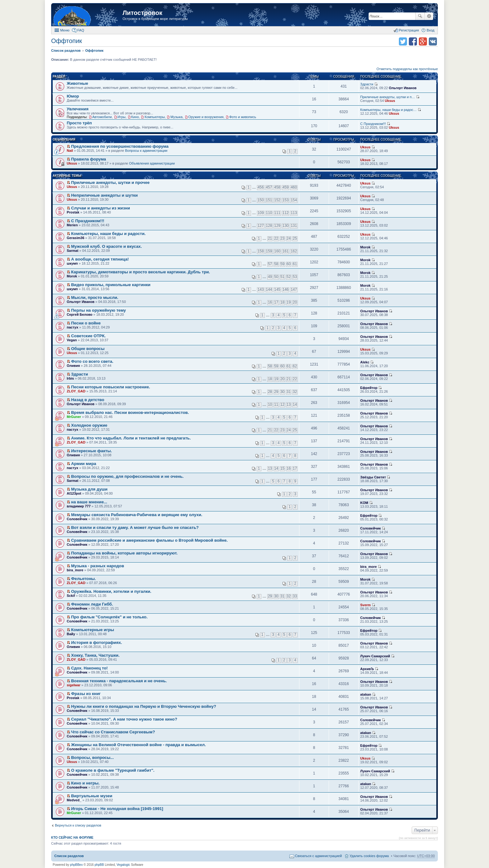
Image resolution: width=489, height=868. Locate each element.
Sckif (71, 596)
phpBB (99, 865)
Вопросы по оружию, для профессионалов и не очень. (127, 476)
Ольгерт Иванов (403, 88)
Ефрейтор (369, 388)
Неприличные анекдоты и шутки (104, 195)
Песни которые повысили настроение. (111, 387)
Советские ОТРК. (88, 336)
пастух (73, 327)
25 (295, 238)
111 (277, 213)
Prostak (73, 212)
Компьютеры (155, 117)
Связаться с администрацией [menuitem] (318, 856)
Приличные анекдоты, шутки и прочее (110, 182)
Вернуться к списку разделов (78, 825)
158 (261, 251)
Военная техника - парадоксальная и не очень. (119, 681)
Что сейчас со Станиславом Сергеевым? (113, 732)
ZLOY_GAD (76, 391)
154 (294, 200)
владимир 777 (79, 506)
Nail (70, 151)
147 (294, 290)
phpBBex (77, 865)
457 (269, 187)
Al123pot (74, 493)
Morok (365, 247)
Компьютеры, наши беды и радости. (108, 234)
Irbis (70, 378)
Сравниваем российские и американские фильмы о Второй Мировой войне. (149, 540)
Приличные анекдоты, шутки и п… (388, 97)
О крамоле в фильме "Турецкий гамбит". (113, 770)
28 (270, 392)
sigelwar (74, 685)
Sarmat (73, 251)
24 (289, 238)
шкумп (72, 263)
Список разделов (69, 856)
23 (282, 238)
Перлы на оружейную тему (99, 310)
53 (295, 277)
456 (261, 187)
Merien (72, 225)
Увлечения (78, 109)
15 (282, 468)
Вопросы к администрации (146, 151)
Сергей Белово (80, 314)
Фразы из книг (86, 694)
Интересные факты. (92, 451)
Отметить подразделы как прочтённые (407, 69)
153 (286, 200)
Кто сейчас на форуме (72, 837)
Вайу (71, 634)
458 (277, 187)
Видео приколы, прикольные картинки (111, 285)
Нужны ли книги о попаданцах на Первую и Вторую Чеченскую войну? (144, 706)
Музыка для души (89, 489)
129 (277, 226)
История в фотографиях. (97, 643)
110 (269, 213)
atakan (366, 694)
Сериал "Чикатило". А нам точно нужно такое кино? (124, 719)
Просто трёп (79, 123)
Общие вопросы (88, 349)
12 (282, 405)
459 (286, 187)
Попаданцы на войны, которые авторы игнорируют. (124, 553)
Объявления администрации (152, 163)
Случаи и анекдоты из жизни (101, 208)
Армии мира (84, 464)
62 (295, 366)
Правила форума (89, 159)
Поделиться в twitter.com (403, 41)
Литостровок (142, 13)
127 (261, 226)
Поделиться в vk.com (433, 41)
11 (276, 405)
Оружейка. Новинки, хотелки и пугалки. (111, 591)
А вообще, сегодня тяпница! (100, 259)
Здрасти (367, 84)
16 (270, 302)
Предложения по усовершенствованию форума (120, 146)
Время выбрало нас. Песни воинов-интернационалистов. (130, 412)
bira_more (75, 570)
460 (294, 187)
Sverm (366, 605)
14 (295, 405)
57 (270, 264)
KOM (364, 503)
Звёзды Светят (373, 477)
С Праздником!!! (373, 124)
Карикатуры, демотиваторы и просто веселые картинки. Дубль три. (140, 272)
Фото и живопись (243, 117)
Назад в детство (88, 400)
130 (286, 226)
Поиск (420, 16)
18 (282, 302)
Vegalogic (123, 865)
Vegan (72, 340)
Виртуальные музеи (92, 796)
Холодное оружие (89, 425)
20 (295, 302)
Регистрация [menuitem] (409, 30)
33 (295, 596)
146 (286, 290)
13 (289, 405)
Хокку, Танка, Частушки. (95, 655)
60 (289, 264)
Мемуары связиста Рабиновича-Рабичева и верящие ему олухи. (137, 515)
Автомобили (102, 117)
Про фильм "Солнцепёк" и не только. (109, 617)
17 (276, 302)
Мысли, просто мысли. (95, 297)
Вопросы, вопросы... (92, 758)
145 (277, 290)
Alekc (365, 362)
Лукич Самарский (375, 656)
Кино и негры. (85, 783)
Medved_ (74, 800)
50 (276, 277)
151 (269, 200)
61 (295, 264)
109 (261, 213)
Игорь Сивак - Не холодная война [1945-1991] (117, 809)
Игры (122, 117)
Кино (135, 117)
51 (282, 277)
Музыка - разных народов (98, 566)
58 (276, 264)
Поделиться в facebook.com (413, 41)
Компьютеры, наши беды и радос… (388, 110)
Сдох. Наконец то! (89, 668)
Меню (65, 30)
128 (269, 226)
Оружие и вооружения (206, 117)
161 (286, 251)
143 (261, 290)
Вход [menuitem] (431, 30)
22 (276, 238)
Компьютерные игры (93, 630)
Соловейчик (77, 519)
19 (289, 302)
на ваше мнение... (89, 502)
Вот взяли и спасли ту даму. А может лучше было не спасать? (135, 528)
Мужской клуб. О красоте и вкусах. (107, 246)
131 (294, 226)
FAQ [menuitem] (81, 30)
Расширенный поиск (429, 16)
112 (286, 213)
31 (289, 392)
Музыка (176, 117)
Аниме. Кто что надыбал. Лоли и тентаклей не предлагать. (131, 438)
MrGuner (74, 417)
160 (277, 251)
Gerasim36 (75, 238)
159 (269, 251)
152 (277, 200)
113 (294, 213)
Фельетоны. (83, 579)
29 (276, 392)
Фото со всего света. (92, 361)
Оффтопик (67, 41)
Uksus (390, 101)
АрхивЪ (367, 669)
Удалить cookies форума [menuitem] (369, 856)
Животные (77, 83)
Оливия (73, 366)
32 (295, 392)
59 (282, 264)
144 (269, 290)
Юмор (73, 96)
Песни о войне (86, 323)
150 (261, 200)
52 (289, 277)
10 (270, 405)
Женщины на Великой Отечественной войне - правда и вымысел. (138, 745)
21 (270, 238)
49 (270, 277)
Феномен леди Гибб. (92, 604)
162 (294, 251)
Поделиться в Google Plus (423, 41)
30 (282, 392)
